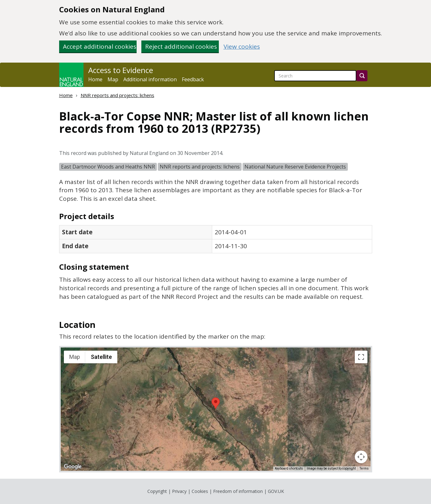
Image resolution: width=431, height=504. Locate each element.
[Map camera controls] (361, 457)
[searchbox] (315, 76)
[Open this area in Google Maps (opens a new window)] (73, 467)
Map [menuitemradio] (75, 357)
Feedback (193, 79)
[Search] (362, 76)
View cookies (242, 47)
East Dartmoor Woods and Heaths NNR (108, 167)
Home (95, 79)
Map (113, 79)
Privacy (179, 491)
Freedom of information (238, 491)
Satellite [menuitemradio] (101, 357)
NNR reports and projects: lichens (117, 95)
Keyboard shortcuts (289, 468)
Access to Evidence (121, 70)
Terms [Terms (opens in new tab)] (364, 468)
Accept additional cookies (100, 46)
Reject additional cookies (181, 46)
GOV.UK (276, 491)
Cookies (200, 491)
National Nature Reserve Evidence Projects (295, 167)
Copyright (157, 491)
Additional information (150, 79)
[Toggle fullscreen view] (361, 357)
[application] (216, 409)
